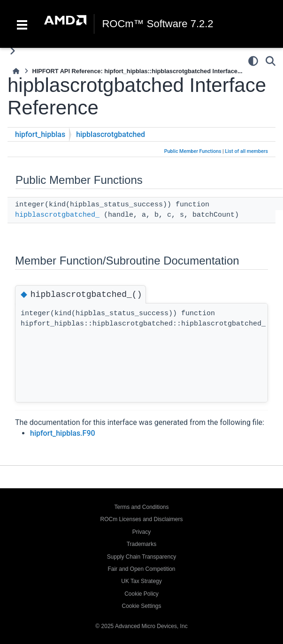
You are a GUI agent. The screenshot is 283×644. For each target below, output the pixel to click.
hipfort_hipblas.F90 (63, 433)
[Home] (16, 71)
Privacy (141, 532)
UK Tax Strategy (141, 581)
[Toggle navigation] (22, 24)
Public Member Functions (193, 151)
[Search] (271, 61)
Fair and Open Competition (141, 569)
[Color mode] (253, 61)
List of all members (246, 151)
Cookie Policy (141, 594)
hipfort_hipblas (40, 134)
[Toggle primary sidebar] (12, 51)
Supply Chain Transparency (141, 557)
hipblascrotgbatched (111, 134)
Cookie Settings (141, 606)
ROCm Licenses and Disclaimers (141, 519)
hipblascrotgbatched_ (57, 215)
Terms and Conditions (141, 507)
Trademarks (142, 544)
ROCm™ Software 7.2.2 (157, 24)
